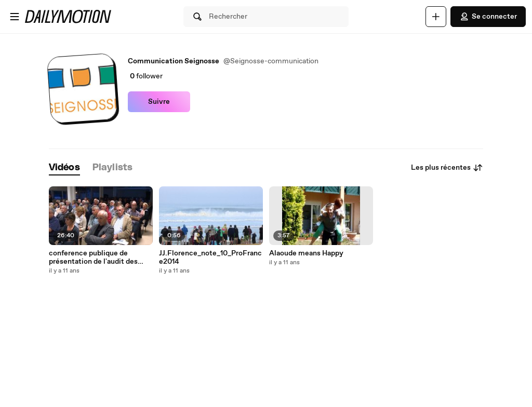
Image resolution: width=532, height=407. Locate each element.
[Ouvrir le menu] (15, 17)
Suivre (159, 102)
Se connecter (488, 17)
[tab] (64, 168)
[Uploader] (436, 17)
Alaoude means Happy (306, 253)
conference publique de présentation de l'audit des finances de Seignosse (93, 257)
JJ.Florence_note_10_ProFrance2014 (210, 257)
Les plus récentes (447, 168)
